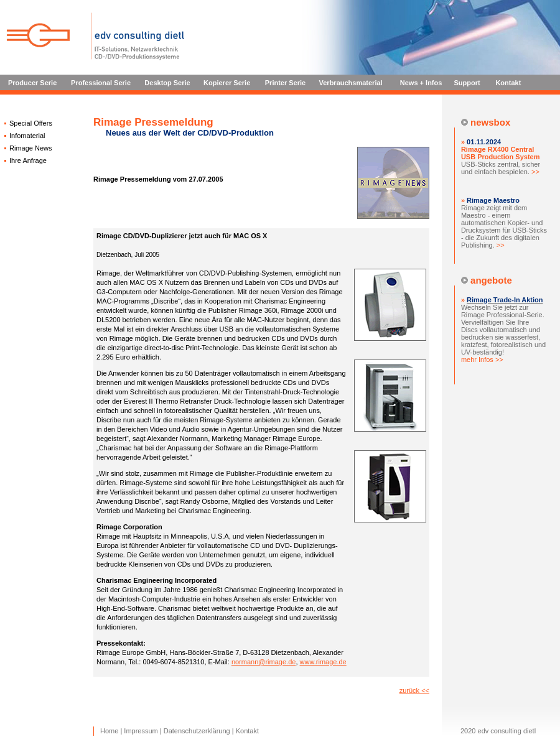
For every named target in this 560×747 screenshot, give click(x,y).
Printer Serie (285, 83)
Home (109, 731)
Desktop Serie (167, 83)
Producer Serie (32, 83)
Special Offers (31, 123)
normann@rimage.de (264, 662)
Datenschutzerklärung (197, 731)
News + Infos (421, 83)
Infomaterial (27, 136)
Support (467, 83)
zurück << (414, 690)
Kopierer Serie (227, 83)
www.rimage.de (323, 662)
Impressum (141, 731)
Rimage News (30, 148)
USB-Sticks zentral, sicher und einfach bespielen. (501, 160)
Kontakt (508, 83)
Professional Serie (101, 83)
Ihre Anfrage (28, 160)
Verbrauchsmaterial (351, 83)
